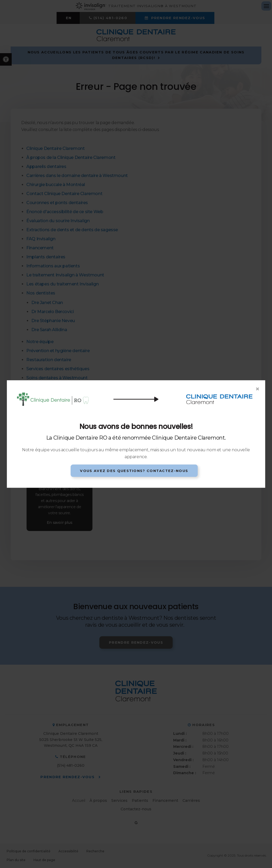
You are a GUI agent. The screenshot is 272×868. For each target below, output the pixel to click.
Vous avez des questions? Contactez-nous (134, 470)
